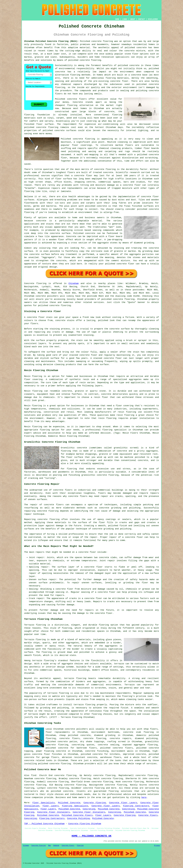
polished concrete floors (116, 748)
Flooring (80, 846)
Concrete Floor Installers (53, 812)
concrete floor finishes (47, 754)
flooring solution (120, 791)
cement (115, 261)
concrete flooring (84, 139)
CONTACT (142, 19)
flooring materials (117, 78)
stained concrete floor (107, 358)
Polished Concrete (69, 803)
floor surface (45, 124)
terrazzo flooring (43, 661)
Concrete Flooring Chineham (85, 824)
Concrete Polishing (78, 818)
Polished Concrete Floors (77, 815)
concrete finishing (97, 751)
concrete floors (63, 490)
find (34, 775)
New (49, 846)
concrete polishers (47, 296)
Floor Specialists (44, 803)
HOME (117, 19)
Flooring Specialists (75, 806)
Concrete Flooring (95, 803)
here (144, 797)
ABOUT (133, 19)
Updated (56, 846)
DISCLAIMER (153, 19)
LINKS (125, 19)
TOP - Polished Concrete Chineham (44, 824)
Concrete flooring (35, 283)
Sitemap (26, 846)
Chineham (74, 283)
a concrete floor (130, 185)
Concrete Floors (148, 815)
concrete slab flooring (138, 732)
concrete (118, 299)
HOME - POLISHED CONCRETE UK (91, 836)
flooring (72, 105)
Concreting (89, 809)
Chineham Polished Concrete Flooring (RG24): (51, 41)
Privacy (157, 846)
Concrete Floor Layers (123, 803)
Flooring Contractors (136, 806)
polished (142, 209)
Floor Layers (51, 806)
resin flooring (107, 418)
